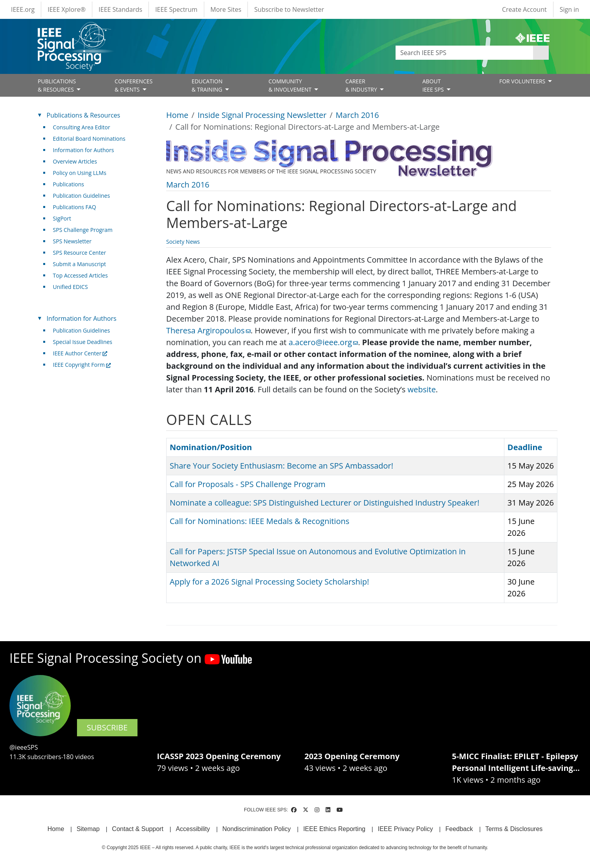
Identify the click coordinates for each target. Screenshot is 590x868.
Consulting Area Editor (82, 127)
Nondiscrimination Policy (257, 829)
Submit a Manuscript (80, 264)
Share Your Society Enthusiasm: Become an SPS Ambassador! (281, 466)
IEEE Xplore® (67, 9)
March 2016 (357, 115)
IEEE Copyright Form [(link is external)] (82, 365)
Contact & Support (138, 829)
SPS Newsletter (72, 241)
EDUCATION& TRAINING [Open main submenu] (208, 85)
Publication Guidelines (82, 196)
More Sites (226, 9)
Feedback (459, 829)
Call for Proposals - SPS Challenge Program (248, 484)
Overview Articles (75, 161)
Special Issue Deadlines (83, 342)
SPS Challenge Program (83, 230)
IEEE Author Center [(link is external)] (80, 353)
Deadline (529, 447)
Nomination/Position (211, 447)
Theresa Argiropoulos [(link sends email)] (208, 330)
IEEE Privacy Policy (405, 829)
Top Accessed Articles (81, 275)
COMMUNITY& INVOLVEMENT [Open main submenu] (290, 85)
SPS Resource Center (80, 253)
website (421, 389)
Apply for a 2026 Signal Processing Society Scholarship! (269, 582)
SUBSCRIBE (107, 727)
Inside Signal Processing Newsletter (262, 115)
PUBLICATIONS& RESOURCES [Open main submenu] (57, 85)
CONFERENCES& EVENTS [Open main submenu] (134, 85)
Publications (69, 184)
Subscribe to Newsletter (289, 9)
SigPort (62, 218)
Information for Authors (84, 150)
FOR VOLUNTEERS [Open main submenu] (523, 81)
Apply (541, 53)
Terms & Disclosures (514, 829)
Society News (183, 242)
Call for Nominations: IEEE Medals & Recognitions (259, 521)
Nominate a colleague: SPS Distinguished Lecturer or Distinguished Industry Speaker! (324, 503)
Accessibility (193, 829)
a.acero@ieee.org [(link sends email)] (323, 342)
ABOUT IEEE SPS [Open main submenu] (434, 85)
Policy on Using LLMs (80, 173)
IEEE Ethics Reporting (334, 829)
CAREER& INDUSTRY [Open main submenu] (362, 85)
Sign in (569, 9)
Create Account (524, 9)
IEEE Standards (120, 9)
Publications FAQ (75, 207)
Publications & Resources (83, 115)
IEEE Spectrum (176, 9)
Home (177, 115)
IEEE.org (23, 9)
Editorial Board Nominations (89, 139)
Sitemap (88, 829)
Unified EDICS (71, 287)
